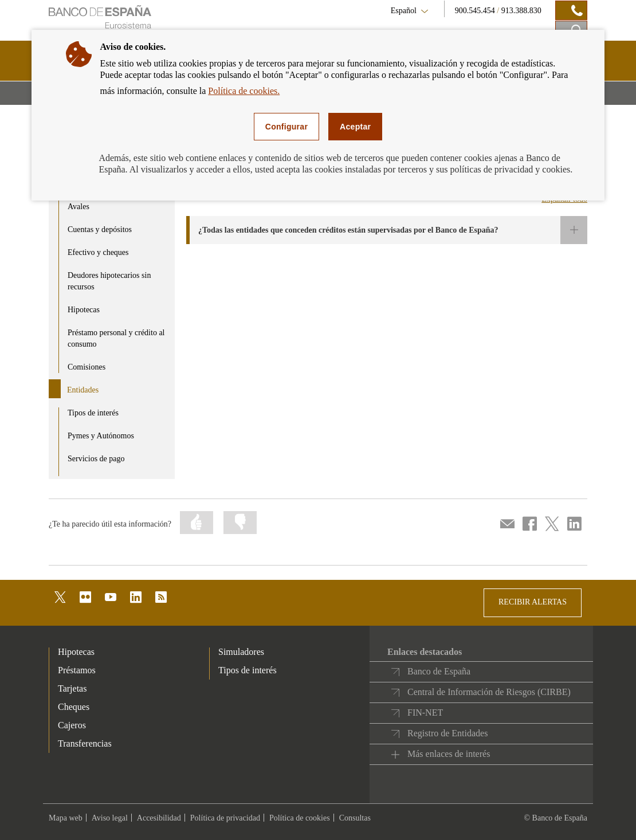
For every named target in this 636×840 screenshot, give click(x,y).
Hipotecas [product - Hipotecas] (84, 310)
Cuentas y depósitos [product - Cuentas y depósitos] (100, 229)
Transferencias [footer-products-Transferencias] (85, 743)
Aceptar (355, 127)
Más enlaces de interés (449, 754)
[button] (387, 230)
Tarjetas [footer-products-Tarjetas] (72, 688)
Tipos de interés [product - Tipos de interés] (93, 413)
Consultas (355, 818)
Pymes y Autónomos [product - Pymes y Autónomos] (101, 436)
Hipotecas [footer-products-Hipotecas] (76, 652)
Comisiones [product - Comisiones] (87, 367)
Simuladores (241, 652)
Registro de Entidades (447, 733)
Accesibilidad (159, 818)
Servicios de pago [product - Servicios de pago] (96, 459)
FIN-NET (425, 713)
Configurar (286, 127)
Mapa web (66, 818)
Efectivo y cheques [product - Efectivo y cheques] (98, 252)
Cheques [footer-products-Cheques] (74, 707)
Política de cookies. (244, 91)
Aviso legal (110, 818)
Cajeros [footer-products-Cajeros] (72, 725)
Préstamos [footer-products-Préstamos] (77, 670)
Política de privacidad (225, 818)
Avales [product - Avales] (78, 207)
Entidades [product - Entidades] (83, 390)
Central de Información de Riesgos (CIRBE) (489, 692)
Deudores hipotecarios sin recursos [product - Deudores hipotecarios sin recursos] (109, 281)
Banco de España (439, 671)
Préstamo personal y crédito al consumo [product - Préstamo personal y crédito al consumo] (116, 338)
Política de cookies (300, 818)
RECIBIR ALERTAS (533, 602)
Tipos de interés (248, 670)
